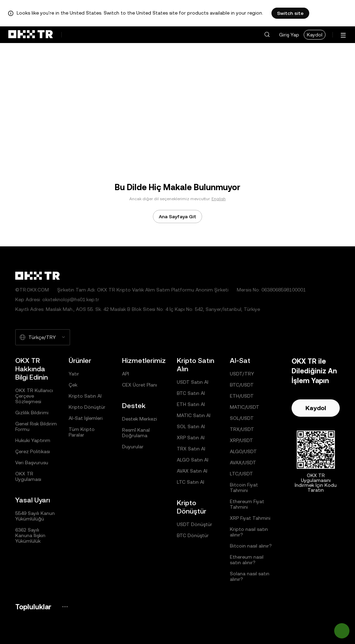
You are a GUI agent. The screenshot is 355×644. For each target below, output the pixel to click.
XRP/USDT (241, 440)
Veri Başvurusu (32, 463)
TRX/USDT (242, 429)
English (219, 199)
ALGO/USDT (243, 451)
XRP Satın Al (191, 438)
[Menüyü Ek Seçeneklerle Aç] (343, 35)
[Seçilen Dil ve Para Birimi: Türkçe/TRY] (43, 337)
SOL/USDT (242, 418)
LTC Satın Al (191, 482)
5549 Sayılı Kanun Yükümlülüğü (35, 516)
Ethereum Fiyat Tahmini (247, 504)
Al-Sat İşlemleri (86, 418)
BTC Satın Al (191, 393)
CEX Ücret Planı (140, 385)
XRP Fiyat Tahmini (250, 518)
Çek (73, 385)
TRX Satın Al (191, 449)
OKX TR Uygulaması (28, 476)
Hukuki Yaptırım (33, 440)
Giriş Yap (289, 35)
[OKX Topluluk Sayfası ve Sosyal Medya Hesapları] (65, 607)
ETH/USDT (242, 396)
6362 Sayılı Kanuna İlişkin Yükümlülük (30, 535)
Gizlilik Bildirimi (32, 413)
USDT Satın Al (193, 382)
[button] (267, 35)
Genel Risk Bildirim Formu (36, 426)
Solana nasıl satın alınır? (250, 576)
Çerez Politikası (33, 451)
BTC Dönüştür (193, 535)
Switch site (290, 13)
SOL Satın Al (191, 426)
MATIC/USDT (245, 407)
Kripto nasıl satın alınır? (249, 532)
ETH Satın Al (191, 404)
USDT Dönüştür (194, 524)
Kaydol (315, 35)
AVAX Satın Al (192, 471)
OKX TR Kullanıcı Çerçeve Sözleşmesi (34, 396)
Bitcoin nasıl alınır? (251, 546)
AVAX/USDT (243, 463)
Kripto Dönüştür (87, 407)
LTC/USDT (241, 474)
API (125, 374)
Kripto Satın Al (85, 396)
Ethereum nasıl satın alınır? (247, 560)
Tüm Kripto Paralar (82, 432)
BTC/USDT (242, 385)
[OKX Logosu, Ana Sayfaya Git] (31, 35)
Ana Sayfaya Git (177, 217)
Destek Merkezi (140, 419)
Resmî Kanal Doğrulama (136, 433)
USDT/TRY (242, 374)
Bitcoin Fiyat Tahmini (244, 488)
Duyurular (133, 447)
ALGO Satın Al (193, 460)
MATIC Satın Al (194, 415)
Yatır (74, 374)
